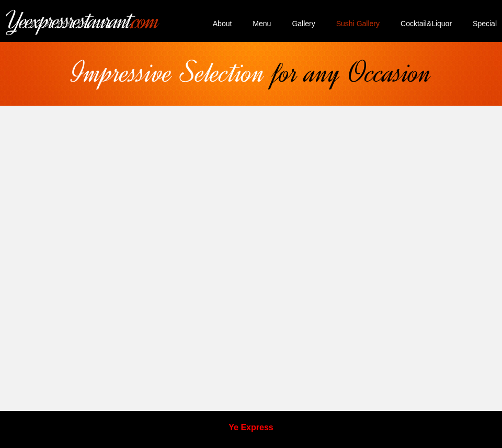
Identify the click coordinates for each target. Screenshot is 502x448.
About (223, 24)
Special (485, 24)
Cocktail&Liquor (426, 24)
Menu (262, 24)
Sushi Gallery (358, 24)
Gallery (303, 24)
